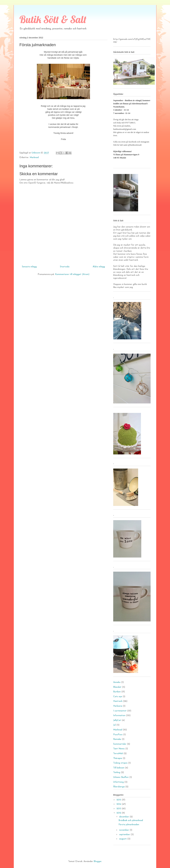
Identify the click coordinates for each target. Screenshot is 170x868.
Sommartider (120, 744)
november (124, 830)
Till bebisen (119, 768)
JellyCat (117, 720)
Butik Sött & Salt (53, 19)
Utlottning (118, 782)
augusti (123, 839)
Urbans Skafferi (121, 777)
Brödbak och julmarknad (131, 820)
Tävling (117, 772)
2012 (119, 813)
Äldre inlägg (99, 267)
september (125, 835)
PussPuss (118, 735)
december (124, 817)
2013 (119, 809)
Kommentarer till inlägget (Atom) (72, 274)
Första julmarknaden (129, 825)
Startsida (65, 267)
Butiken (117, 692)
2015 (119, 800)
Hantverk (118, 701)
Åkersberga (119, 787)
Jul (114, 725)
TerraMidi (118, 754)
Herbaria (118, 706)
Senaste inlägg (29, 267)
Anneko (117, 682)
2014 (119, 804)
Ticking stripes (120, 763)
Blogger (98, 861)
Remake (117, 739)
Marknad (34, 157)
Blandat (117, 687)
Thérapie (118, 758)
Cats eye (118, 697)
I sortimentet (120, 711)
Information (119, 716)
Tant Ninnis (119, 749)
